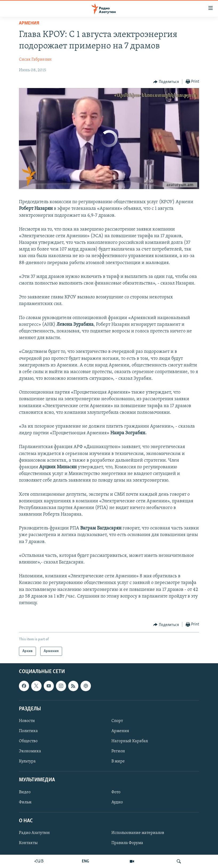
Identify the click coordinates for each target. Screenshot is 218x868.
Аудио (117, 802)
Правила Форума (127, 843)
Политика (28, 731)
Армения (29, 23)
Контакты (28, 843)
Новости (27, 721)
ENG (85, 861)
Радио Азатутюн (34, 833)
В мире (118, 761)
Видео (25, 792)
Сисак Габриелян (35, 60)
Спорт (117, 721)
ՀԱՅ (39, 861)
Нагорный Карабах (130, 741)
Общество (28, 741)
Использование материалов (138, 833)
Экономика (30, 751)
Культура (27, 761)
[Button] (166, 82)
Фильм (25, 802)
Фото (116, 792)
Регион (118, 751)
